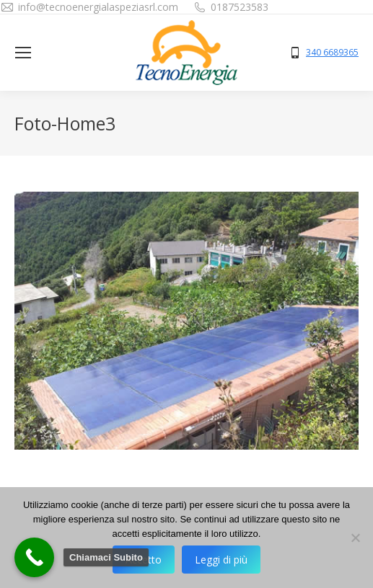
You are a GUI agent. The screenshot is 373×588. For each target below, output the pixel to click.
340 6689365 (332, 53)
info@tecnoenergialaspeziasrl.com (98, 7)
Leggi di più (221, 560)
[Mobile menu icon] (23, 53)
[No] (355, 538)
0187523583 (240, 7)
